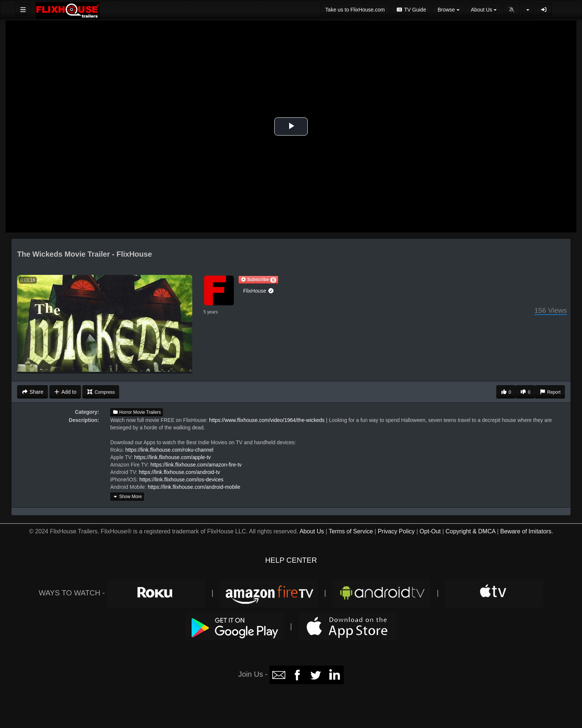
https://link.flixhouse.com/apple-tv (173, 457)
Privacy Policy (396, 531)
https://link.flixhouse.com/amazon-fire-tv (196, 465)
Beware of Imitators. (527, 531)
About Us (312, 531)
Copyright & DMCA (470, 531)
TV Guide (411, 10)
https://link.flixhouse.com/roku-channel (169, 450)
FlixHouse (259, 291)
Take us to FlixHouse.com (355, 10)
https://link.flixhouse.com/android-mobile (194, 487)
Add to (65, 392)
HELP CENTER (291, 560)
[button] (258, 280)
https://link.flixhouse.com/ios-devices (182, 480)
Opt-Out (430, 531)
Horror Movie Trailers (137, 412)
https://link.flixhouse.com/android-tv (179, 472)
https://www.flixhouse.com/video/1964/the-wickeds (267, 420)
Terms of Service (351, 531)
